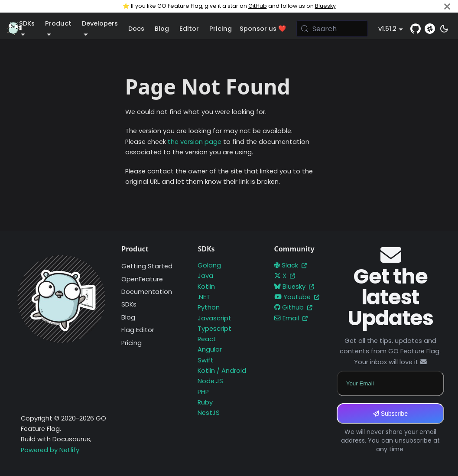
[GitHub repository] (416, 29)
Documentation (147, 292)
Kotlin (206, 287)
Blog (162, 29)
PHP (203, 392)
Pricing (221, 29)
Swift (206, 360)
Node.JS (210, 381)
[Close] (447, 6)
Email (291, 318)
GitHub (258, 6)
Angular (210, 349)
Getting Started (147, 266)
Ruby (205, 402)
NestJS (209, 413)
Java (205, 276)
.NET (204, 297)
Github (293, 307)
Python (209, 307)
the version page (195, 142)
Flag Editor (138, 330)
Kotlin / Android (222, 371)
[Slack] (430, 29)
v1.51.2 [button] (387, 29)
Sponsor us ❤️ (263, 29)
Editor (189, 29)
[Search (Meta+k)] (332, 29)
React (207, 339)
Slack (291, 265)
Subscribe (390, 414)
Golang (209, 265)
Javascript (214, 318)
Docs (136, 29)
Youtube (297, 297)
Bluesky (325, 6)
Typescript (214, 329)
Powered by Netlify (50, 450)
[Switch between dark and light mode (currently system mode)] (444, 29)
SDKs (129, 304)
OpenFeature (142, 279)
